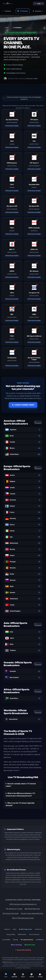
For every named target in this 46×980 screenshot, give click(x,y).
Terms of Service (34, 934)
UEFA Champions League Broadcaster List (23, 904)
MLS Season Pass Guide (11, 913)
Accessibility (6, 940)
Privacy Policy (11, 934)
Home (6, 28)
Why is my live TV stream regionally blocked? (20, 804)
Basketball (14, 975)
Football (32, 975)
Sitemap (16, 940)
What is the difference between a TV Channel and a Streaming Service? (20, 795)
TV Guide (40, 975)
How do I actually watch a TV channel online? (21, 785)
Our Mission (40, 940)
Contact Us (38, 929)
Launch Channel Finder (23, 405)
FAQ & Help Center (26, 929)
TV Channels (23, 11)
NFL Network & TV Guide (14, 909)
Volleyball (7, 11)
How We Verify (30, 945)
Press (15, 929)
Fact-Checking (16, 945)
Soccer (23, 975)
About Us (7, 929)
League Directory (27, 940)
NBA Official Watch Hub (32, 909)
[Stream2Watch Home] (8, 4)
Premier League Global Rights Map (32, 913)
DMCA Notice (22, 934)
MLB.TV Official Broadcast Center (23, 918)
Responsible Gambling (23, 950)
